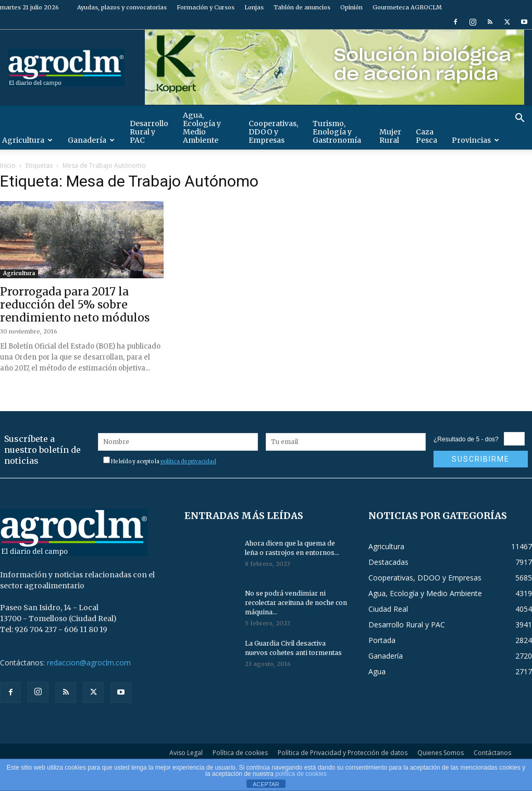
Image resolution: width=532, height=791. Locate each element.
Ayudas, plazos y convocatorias (122, 7)
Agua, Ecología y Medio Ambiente (202, 128)
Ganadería (91, 140)
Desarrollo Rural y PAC (149, 132)
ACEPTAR (266, 784)
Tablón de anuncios (302, 7)
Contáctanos (492, 753)
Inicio (8, 165)
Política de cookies (240, 753)
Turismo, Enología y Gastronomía (337, 132)
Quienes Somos (441, 753)
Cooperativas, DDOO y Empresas (273, 132)
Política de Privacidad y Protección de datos (343, 753)
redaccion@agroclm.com (89, 663)
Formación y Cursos (206, 7)
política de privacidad (188, 461)
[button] (519, 119)
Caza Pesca (426, 136)
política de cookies (301, 774)
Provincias (475, 140)
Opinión (351, 7)
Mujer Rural (390, 136)
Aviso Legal (186, 753)
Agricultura (19, 273)
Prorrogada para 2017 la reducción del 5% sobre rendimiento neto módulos (75, 305)
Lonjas (254, 7)
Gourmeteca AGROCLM (407, 7)
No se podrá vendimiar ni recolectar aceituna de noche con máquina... (296, 603)
